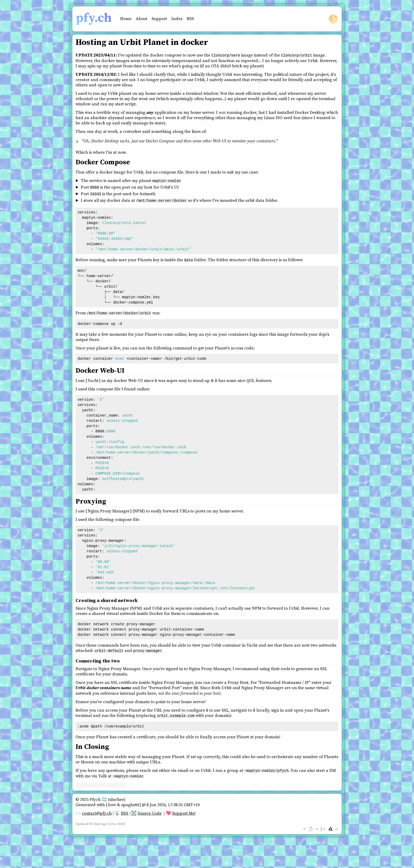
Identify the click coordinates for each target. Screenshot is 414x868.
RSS (190, 19)
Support (159, 19)
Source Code (150, 810)
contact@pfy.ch (97, 810)
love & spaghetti (123, 802)
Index (177, 19)
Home (126, 19)
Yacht (93, 379)
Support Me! (184, 810)
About (142, 19)
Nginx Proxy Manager (109, 509)
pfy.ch (94, 18)
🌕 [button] (333, 19)
